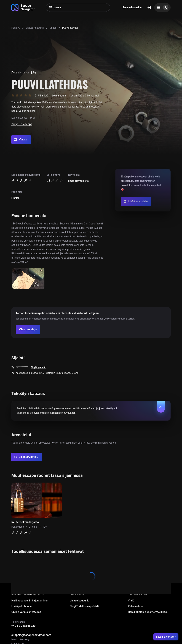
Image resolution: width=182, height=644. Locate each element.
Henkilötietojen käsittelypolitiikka (148, 612)
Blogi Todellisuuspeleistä (85, 606)
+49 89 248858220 (23, 626)
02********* (22, 367)
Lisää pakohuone (22, 606)
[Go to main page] (23, 7)
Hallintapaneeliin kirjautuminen (30, 601)
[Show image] (28, 279)
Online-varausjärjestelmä (26, 612)
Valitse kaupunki (80, 601)
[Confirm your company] (28, 329)
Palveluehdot (136, 606)
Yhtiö (131, 601)
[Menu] (162, 7)
